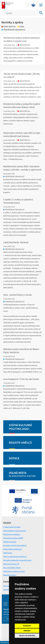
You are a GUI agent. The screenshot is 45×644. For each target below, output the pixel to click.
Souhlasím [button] (27, 626)
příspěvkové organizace (13, 30)
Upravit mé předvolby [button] (27, 636)
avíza (21, 27)
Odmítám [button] (27, 631)
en (28, 5)
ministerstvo (9, 27)
